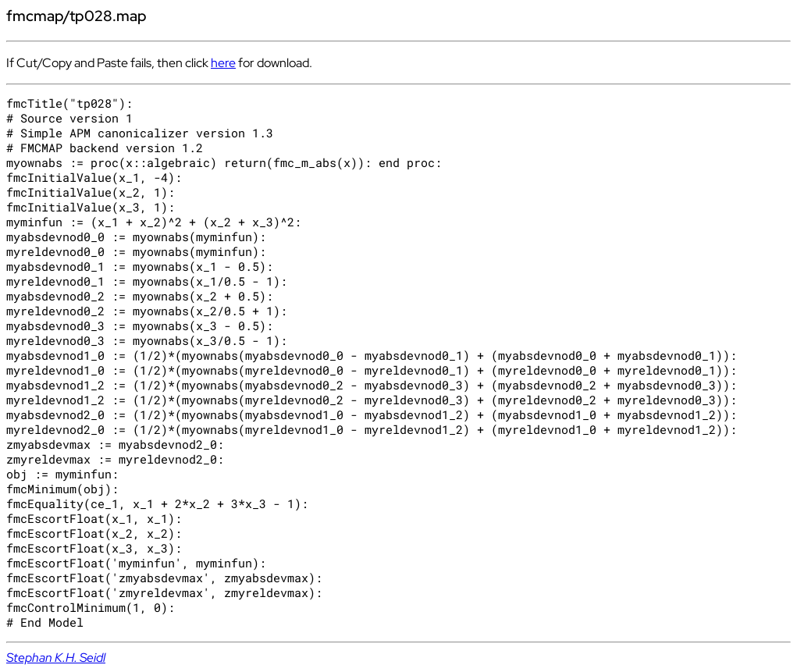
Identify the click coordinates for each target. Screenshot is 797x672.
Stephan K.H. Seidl (56, 658)
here (223, 63)
